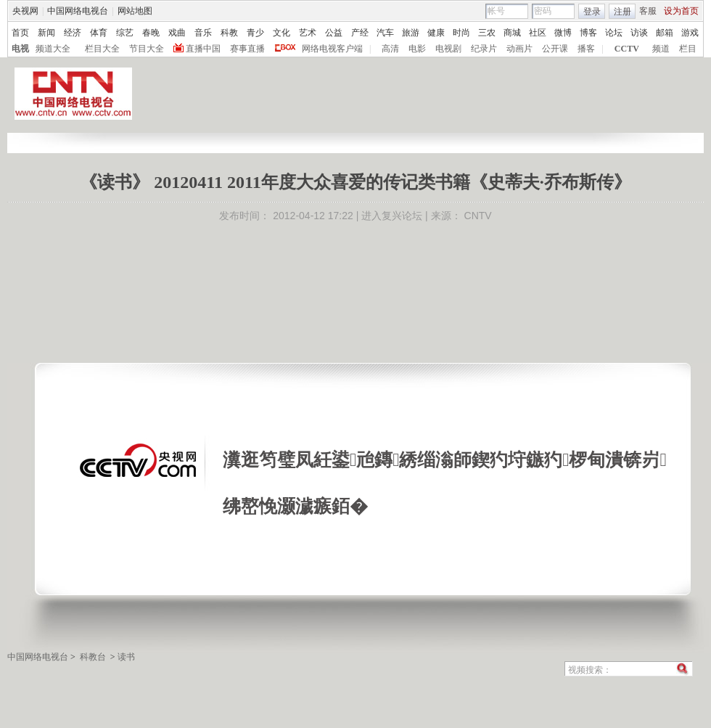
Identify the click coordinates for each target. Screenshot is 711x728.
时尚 (461, 33)
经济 (73, 33)
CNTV (478, 216)
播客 (586, 49)
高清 (390, 49)
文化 (281, 33)
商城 (512, 33)
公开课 (555, 49)
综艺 (125, 33)
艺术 (308, 33)
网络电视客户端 (332, 49)
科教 (229, 33)
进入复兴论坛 (392, 216)
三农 (487, 33)
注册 (622, 12)
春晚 (151, 33)
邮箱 (665, 33)
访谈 (639, 33)
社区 (538, 33)
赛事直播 (247, 49)
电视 (20, 49)
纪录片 (484, 49)
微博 (563, 33)
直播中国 (203, 49)
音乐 (203, 33)
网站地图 (135, 11)
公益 (334, 33)
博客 (588, 33)
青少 (255, 33)
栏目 (688, 49)
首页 (20, 33)
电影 (417, 49)
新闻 (46, 33)
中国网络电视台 (78, 11)
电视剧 (448, 49)
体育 (99, 33)
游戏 (690, 33)
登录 (592, 12)
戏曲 (177, 33)
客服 (648, 11)
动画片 (519, 49)
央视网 (25, 11)
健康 (436, 33)
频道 (661, 49)
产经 (360, 33)
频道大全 (53, 49)
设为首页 (681, 11)
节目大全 (147, 49)
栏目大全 (102, 49)
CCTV (627, 49)
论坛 (614, 33)
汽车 (385, 33)
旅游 (411, 33)
